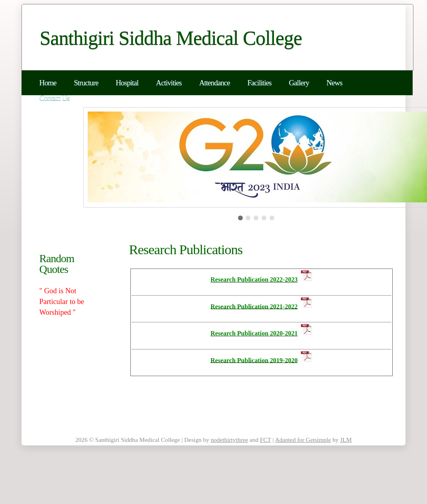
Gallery (299, 83)
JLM (346, 440)
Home (48, 83)
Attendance (214, 83)
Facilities (259, 83)
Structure (86, 83)
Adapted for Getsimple (303, 440)
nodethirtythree (229, 440)
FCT (266, 440)
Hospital (127, 83)
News (335, 83)
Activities (169, 83)
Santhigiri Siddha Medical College (171, 38)
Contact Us (55, 98)
